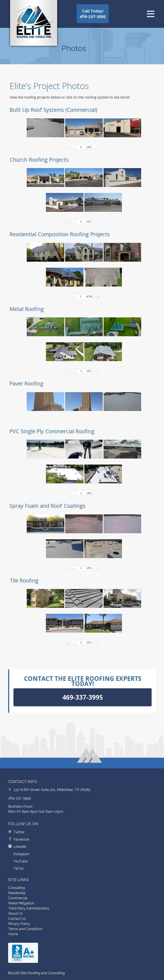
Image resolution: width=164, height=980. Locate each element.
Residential (17, 893)
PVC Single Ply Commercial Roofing (52, 431)
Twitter (19, 832)
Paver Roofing (26, 383)
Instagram (21, 854)
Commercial (18, 898)
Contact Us (17, 919)
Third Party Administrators (29, 908)
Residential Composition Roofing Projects (60, 234)
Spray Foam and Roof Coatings (48, 506)
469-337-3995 (20, 798)
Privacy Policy (19, 924)
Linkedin (20, 847)
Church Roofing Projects (39, 160)
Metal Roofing (27, 309)
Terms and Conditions (25, 929)
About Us (15, 914)
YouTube (20, 861)
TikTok (19, 869)
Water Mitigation (21, 903)
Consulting (17, 888)
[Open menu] (151, 14)
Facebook (21, 839)
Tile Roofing (24, 580)
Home (13, 934)
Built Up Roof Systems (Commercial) (53, 110)
